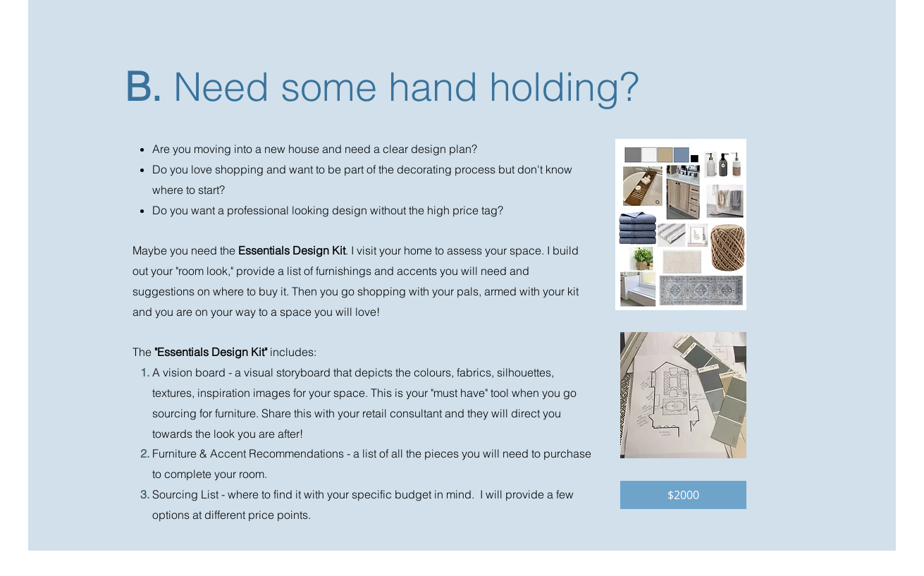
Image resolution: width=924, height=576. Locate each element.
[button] (683, 495)
